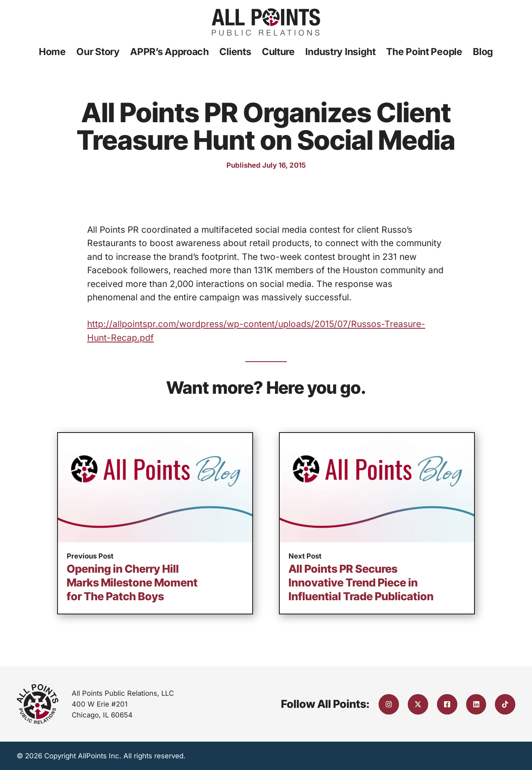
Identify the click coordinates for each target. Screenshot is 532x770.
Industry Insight (340, 52)
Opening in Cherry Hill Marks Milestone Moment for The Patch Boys (132, 583)
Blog (483, 52)
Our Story (98, 52)
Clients (235, 52)
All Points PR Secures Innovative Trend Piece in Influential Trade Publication (361, 583)
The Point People (424, 52)
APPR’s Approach (169, 52)
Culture (278, 52)
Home (52, 52)
